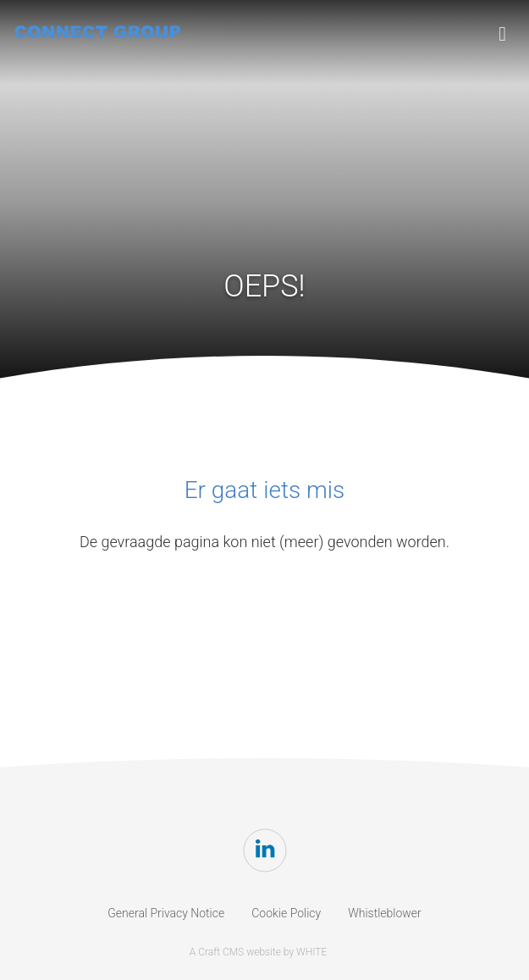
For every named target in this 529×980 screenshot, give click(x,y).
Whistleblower (385, 913)
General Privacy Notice (166, 913)
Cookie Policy (286, 913)
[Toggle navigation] (502, 34)
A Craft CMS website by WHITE (259, 952)
